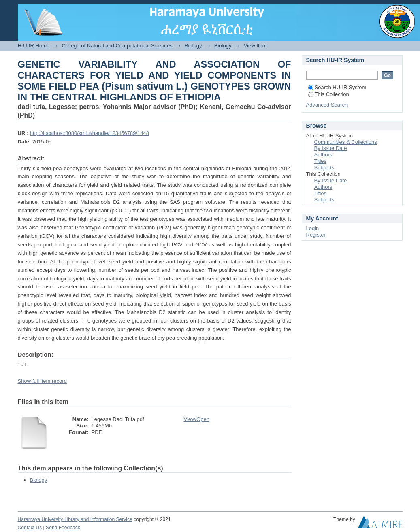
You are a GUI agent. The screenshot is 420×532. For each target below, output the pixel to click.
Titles (321, 161)
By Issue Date (331, 148)
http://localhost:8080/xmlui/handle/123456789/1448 (90, 133)
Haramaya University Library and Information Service (75, 519)
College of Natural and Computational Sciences (117, 46)
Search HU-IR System (337, 87)
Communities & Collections (346, 142)
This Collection (329, 94)
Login (396, 10)
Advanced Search (327, 105)
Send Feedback (63, 528)
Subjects (324, 168)
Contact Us (30, 528)
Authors (323, 155)
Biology (193, 46)
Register (316, 235)
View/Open (197, 419)
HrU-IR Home (34, 46)
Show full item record (42, 381)
